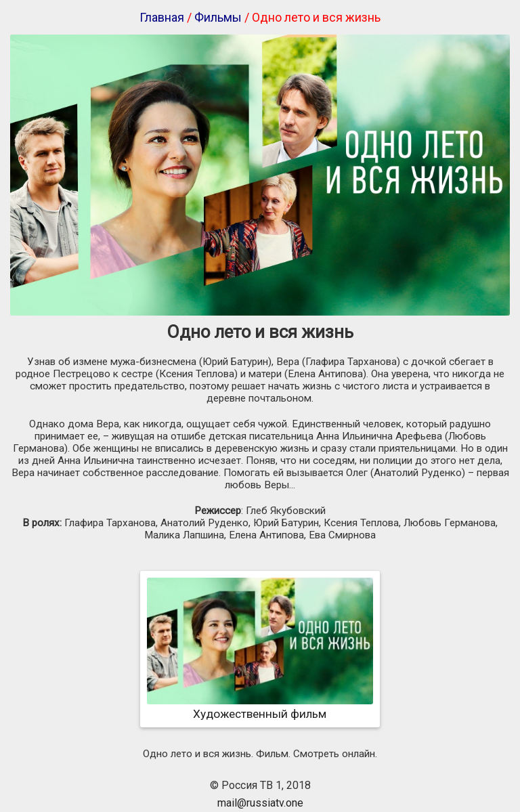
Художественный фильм (260, 707)
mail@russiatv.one (260, 803)
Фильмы (218, 17)
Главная (162, 17)
